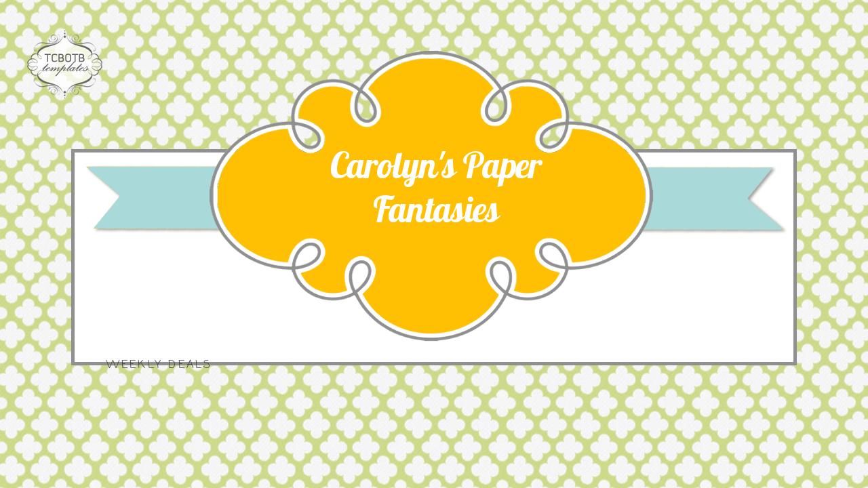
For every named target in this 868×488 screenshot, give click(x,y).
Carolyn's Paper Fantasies (436, 187)
